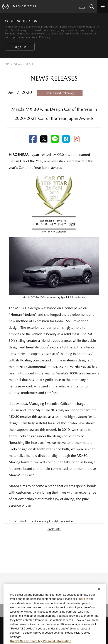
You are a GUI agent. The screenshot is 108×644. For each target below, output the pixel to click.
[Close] (99, 594)
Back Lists (54, 529)
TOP (6, 64)
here (82, 604)
